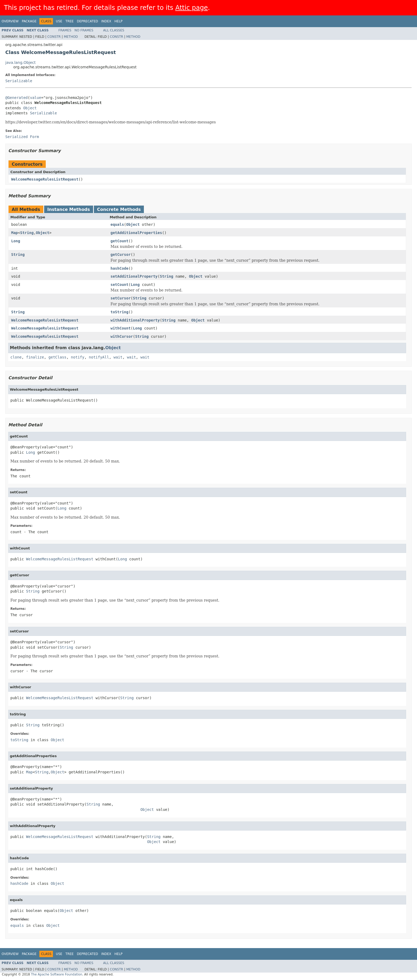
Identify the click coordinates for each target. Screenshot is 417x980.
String (27, 233)
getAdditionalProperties (136, 233)
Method (71, 37)
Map (14, 233)
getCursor (121, 255)
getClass (57, 357)
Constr (54, 37)
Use (59, 21)
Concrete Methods (119, 209)
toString (120, 312)
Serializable (19, 81)
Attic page (191, 8)
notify (78, 357)
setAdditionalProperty (134, 276)
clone (16, 357)
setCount (120, 285)
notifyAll (99, 357)
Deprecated (87, 21)
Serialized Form (22, 137)
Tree (70, 21)
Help (118, 21)
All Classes (114, 30)
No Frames (84, 30)
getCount (120, 241)
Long (16, 241)
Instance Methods (69, 209)
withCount (121, 328)
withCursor (122, 336)
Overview (10, 21)
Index (106, 21)
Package (29, 21)
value (36, 98)
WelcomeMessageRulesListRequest (45, 179)
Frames (65, 30)
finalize (35, 357)
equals (117, 224)
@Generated (16, 98)
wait (118, 357)
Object (30, 108)
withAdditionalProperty (135, 320)
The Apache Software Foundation (57, 974)
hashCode (120, 268)
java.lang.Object (20, 62)
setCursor (121, 298)
